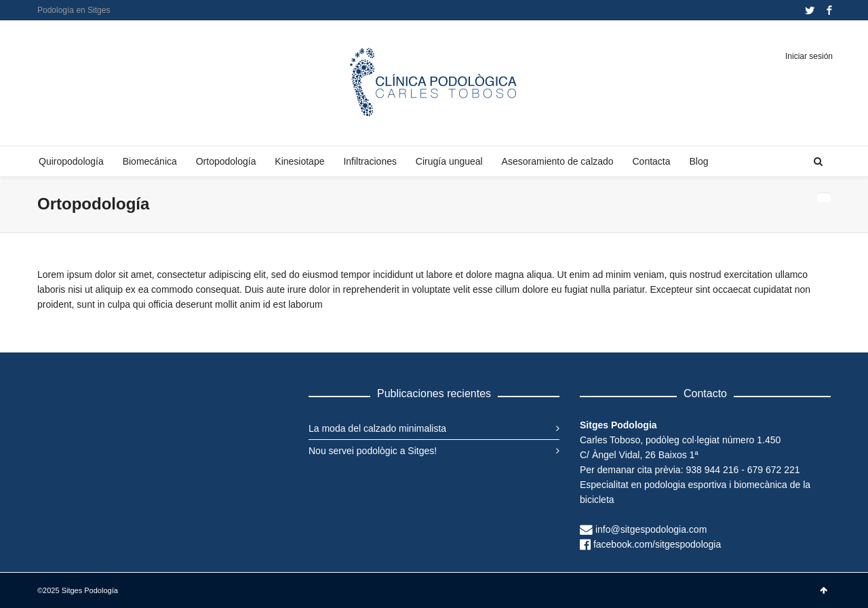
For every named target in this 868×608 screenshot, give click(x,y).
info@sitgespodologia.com (651, 529)
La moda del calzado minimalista (377, 428)
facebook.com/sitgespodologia (657, 544)
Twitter (810, 10)
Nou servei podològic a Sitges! (373, 451)
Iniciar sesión (809, 56)
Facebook (829, 10)
